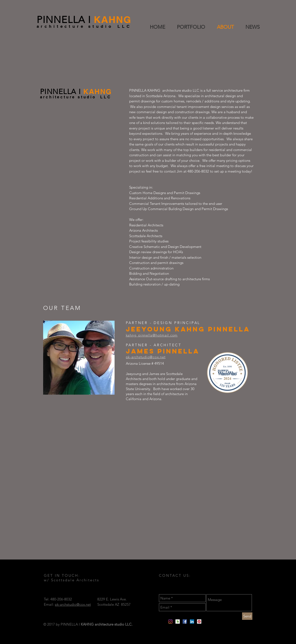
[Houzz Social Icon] (178, 622)
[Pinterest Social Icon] (199, 622)
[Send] (247, 616)
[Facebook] (185, 622)
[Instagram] (170, 622)
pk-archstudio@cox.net (73, 604)
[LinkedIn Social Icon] (192, 622)
